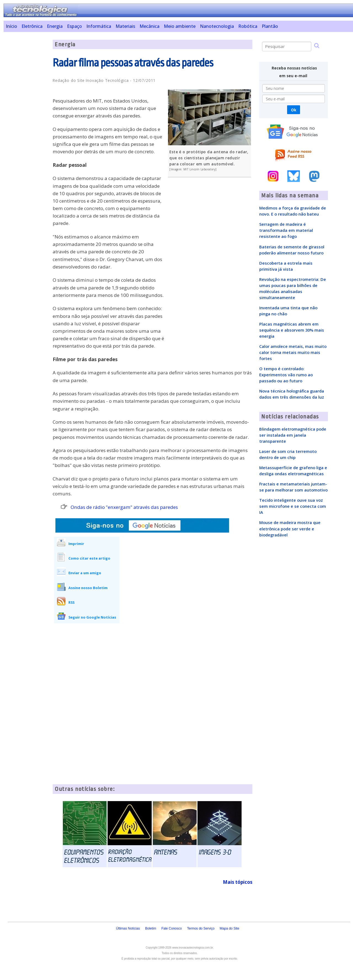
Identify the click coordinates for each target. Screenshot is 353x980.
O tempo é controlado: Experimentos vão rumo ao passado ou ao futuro (286, 375)
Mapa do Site (230, 928)
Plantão (270, 26)
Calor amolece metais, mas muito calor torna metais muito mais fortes (293, 352)
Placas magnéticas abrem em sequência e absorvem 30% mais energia (292, 330)
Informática (99, 26)
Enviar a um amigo (85, 573)
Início (11, 26)
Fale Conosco (172, 928)
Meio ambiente (180, 26)
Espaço (74, 26)
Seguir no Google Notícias (92, 617)
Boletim (151, 928)
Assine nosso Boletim (88, 588)
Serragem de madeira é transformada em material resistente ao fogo (286, 230)
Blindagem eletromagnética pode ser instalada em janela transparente (293, 435)
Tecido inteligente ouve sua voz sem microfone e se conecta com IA (293, 506)
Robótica (248, 26)
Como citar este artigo (89, 558)
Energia (55, 26)
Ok (294, 110)
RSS (71, 602)
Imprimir (76, 544)
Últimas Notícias (128, 928)
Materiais (125, 26)
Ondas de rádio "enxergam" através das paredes (124, 507)
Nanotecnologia (217, 26)
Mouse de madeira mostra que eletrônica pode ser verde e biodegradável (290, 528)
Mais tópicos (238, 882)
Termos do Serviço (201, 928)
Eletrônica (32, 26)
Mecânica (149, 26)
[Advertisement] (26, 122)
